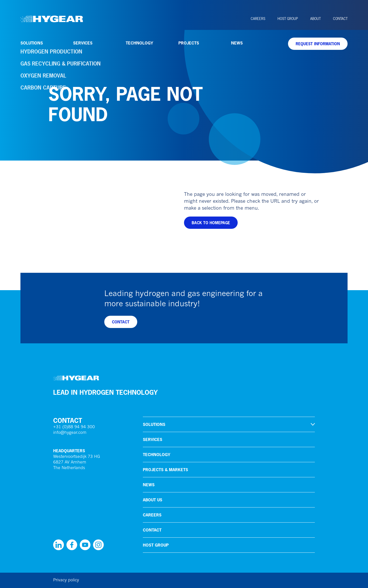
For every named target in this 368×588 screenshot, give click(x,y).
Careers (258, 19)
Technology (139, 43)
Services (83, 43)
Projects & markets (165, 470)
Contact (340, 19)
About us (153, 500)
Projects (189, 43)
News (237, 43)
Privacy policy (66, 580)
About (315, 19)
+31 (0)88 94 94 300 (74, 427)
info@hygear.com (70, 433)
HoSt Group (288, 19)
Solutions (32, 43)
